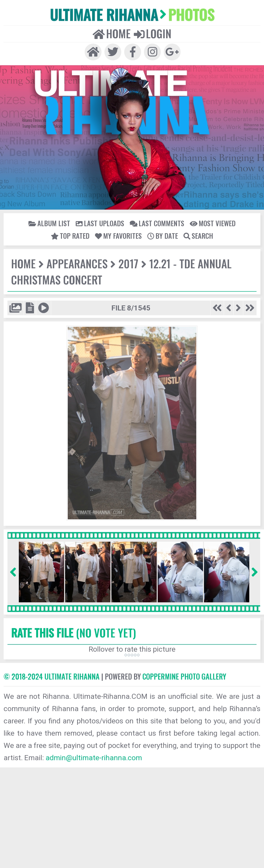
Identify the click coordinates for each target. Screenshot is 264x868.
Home (112, 33)
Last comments (157, 223)
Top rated (70, 236)
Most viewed (213, 223)
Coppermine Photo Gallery (184, 676)
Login (153, 33)
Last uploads (100, 223)
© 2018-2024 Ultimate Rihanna (52, 676)
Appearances (77, 263)
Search (198, 236)
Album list (49, 223)
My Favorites (118, 236)
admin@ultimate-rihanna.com (94, 758)
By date (163, 236)
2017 (128, 263)
